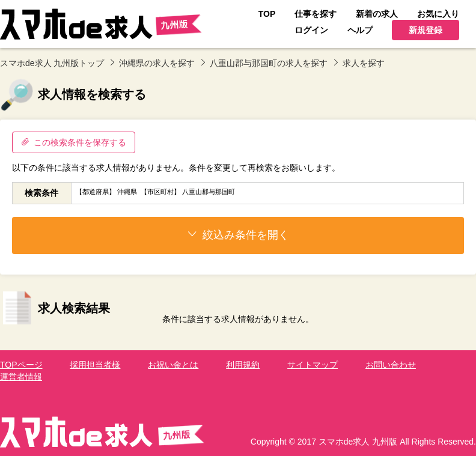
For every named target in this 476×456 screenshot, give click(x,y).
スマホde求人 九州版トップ (52, 63)
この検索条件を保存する (74, 142)
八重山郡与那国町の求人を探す (269, 63)
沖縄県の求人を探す (157, 63)
